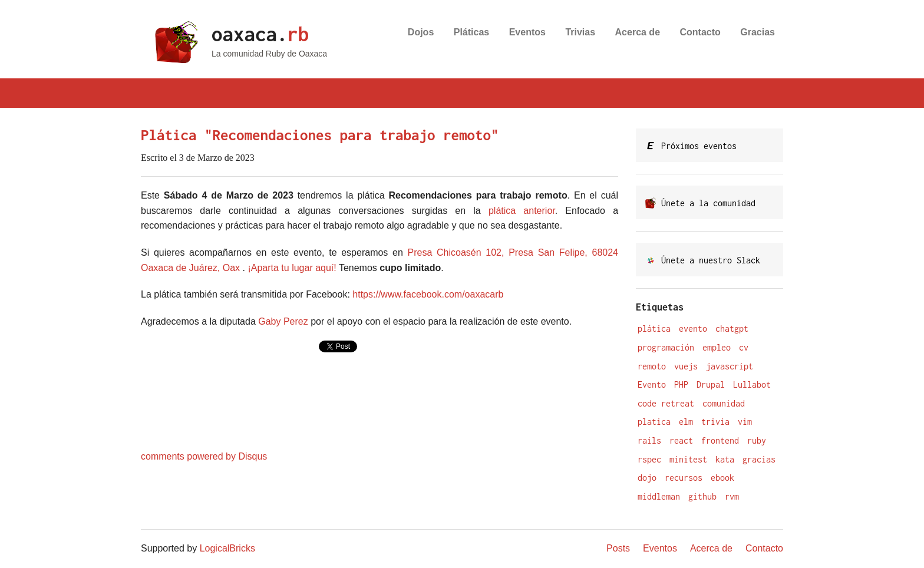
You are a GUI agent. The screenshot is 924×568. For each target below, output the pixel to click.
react (681, 440)
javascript (730, 366)
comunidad (724, 403)
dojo (647, 478)
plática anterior (522, 211)
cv (744, 347)
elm (686, 422)
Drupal (711, 384)
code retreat (666, 403)
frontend (720, 440)
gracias (759, 459)
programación (666, 347)
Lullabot (752, 384)
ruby (757, 440)
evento (693, 328)
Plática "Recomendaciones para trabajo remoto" (320, 135)
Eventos (527, 32)
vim (745, 422)
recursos (684, 478)
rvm (732, 496)
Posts (618, 548)
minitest (688, 459)
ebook (722, 478)
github (702, 496)
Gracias (758, 32)
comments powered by (204, 456)
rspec (649, 459)
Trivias (580, 32)
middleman (659, 496)
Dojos (421, 32)
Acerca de (638, 32)
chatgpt (732, 328)
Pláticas (471, 32)
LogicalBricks (227, 548)
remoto (652, 366)
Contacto (700, 32)
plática (654, 328)
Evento (652, 384)
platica (654, 422)
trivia (715, 422)
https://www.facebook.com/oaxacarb (428, 294)
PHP (681, 384)
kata (725, 459)
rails (649, 440)
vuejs (686, 366)
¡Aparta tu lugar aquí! (292, 268)
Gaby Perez (283, 321)
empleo (717, 347)
